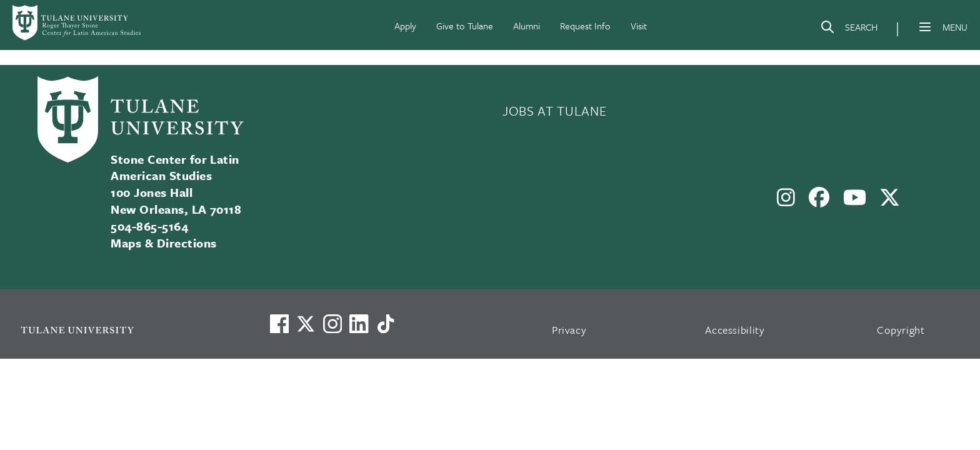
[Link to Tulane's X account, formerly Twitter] (306, 324)
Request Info (585, 26)
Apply (405, 26)
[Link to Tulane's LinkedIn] (359, 324)
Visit (639, 26)
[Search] (849, 29)
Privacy (569, 330)
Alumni (527, 26)
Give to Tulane (465, 26)
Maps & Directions (163, 243)
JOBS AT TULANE (554, 111)
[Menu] (925, 27)
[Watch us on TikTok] (386, 324)
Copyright (901, 330)
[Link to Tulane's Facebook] (332, 324)
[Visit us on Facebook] (279, 324)
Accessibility (735, 330)
